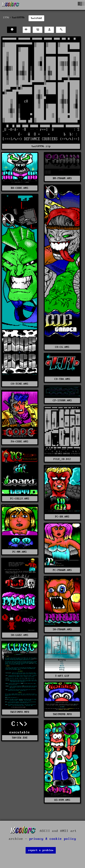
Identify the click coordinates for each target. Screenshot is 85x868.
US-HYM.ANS (62, 800)
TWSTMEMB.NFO (62, 714)
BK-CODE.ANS (20, 188)
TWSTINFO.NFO (20, 712)
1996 (6, 17)
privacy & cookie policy (53, 839)
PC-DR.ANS (62, 517)
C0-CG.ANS (62, 347)
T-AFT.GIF (62, 676)
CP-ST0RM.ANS (62, 401)
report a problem (41, 850)
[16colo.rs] (11, 5)
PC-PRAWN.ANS (62, 570)
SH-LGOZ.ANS (20, 635)
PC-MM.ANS (20, 552)
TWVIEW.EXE (20, 738)
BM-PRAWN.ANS (62, 178)
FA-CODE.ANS (20, 442)
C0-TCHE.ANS (20, 384)
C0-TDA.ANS (62, 379)
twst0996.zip (41, 146)
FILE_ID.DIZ (62, 459)
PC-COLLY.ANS (20, 499)
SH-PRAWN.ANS (62, 629)
